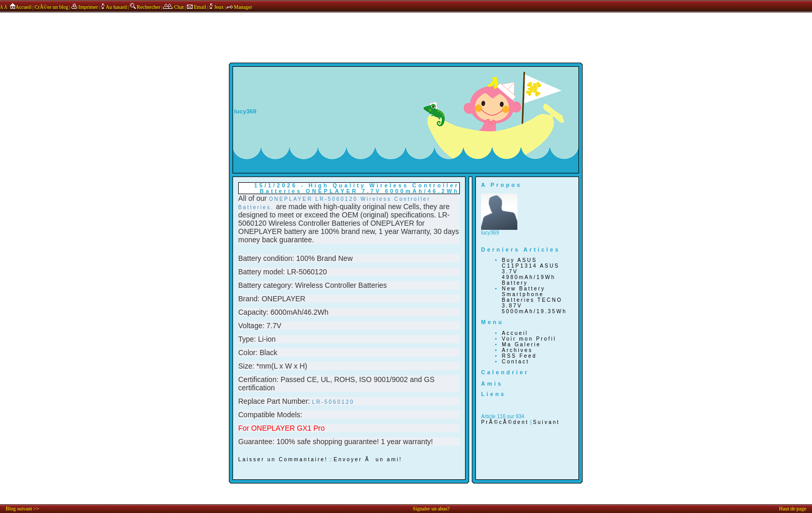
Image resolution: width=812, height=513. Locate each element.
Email (197, 7)
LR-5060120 (333, 402)
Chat (173, 7)
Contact (516, 362)
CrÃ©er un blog (52, 7)
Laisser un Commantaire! (283, 459)
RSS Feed (519, 356)
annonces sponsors (406, 27)
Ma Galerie (521, 345)
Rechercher (145, 7)
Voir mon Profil (529, 339)
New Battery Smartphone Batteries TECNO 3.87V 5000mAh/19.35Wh (534, 300)
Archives (517, 350)
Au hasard (114, 7)
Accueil (20, 7)
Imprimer (85, 7)
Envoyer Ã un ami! (368, 459)
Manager (240, 7)
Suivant (546, 422)
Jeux (217, 7)
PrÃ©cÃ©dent (505, 422)
